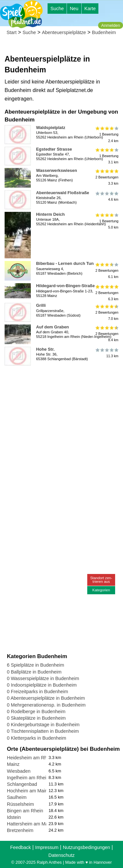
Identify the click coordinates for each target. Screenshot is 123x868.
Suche (57, 9)
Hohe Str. (45, 349)
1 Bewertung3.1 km (106, 156)
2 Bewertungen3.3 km (106, 177)
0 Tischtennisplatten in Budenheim (43, 731)
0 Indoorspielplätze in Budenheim (42, 685)
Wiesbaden (19, 771)
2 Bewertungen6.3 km (106, 293)
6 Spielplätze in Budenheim (35, 665)
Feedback (20, 847)
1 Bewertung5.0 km (106, 221)
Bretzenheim (20, 830)
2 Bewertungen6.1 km (106, 270)
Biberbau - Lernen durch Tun (65, 263)
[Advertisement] (61, 429)
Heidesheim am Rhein (30, 758)
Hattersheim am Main (29, 824)
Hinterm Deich (50, 214)
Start (11, 32)
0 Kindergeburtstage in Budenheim (43, 725)
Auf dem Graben (52, 327)
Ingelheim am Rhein (28, 778)
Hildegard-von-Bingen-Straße (65, 286)
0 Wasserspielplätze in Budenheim (43, 678)
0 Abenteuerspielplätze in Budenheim (46, 698)
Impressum (47, 847)
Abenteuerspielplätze (64, 32)
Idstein (14, 817)
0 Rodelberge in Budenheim (36, 711)
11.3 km (106, 353)
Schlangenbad (22, 784)
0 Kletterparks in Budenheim (37, 738)
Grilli (41, 305)
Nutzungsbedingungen (86, 847)
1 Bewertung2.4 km (106, 134)
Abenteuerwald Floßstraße (63, 193)
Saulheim (17, 797)
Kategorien (101, 590)
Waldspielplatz (51, 128)
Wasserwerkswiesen (57, 170)
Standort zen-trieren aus (101, 580)
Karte (90, 9)
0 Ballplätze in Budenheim (34, 672)
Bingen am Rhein (25, 811)
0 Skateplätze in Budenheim (36, 718)
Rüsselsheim (20, 804)
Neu (74, 9)
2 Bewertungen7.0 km (106, 312)
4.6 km (106, 196)
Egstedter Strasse (54, 149)
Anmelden (111, 25)
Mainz (13, 764)
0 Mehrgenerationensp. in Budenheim (46, 705)
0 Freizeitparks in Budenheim (37, 692)
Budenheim (104, 32)
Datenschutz (62, 855)
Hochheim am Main (27, 791)
